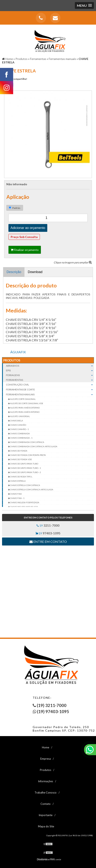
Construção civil (50, 385)
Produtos (12, 360)
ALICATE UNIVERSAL (20, 416)
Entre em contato (48, 541)
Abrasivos (50, 366)
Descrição (14, 272)
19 (48, 525)
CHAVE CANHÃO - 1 (19, 429)
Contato (46, 804)
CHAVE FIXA (16, 494)
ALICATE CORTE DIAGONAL (23, 399)
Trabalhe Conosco (46, 793)
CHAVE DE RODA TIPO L (21, 477)
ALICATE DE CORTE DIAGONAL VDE (26, 403)
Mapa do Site (46, 826)
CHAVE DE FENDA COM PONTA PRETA (28, 455)
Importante (46, 815)
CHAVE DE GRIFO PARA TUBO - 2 (25, 472)
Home (46, 747)
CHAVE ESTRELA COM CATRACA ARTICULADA (31, 489)
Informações (46, 781)
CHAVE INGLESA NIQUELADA (24, 507)
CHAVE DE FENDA (19, 451)
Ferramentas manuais (50, 395)
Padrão (14, 208)
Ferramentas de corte (50, 390)
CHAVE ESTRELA (18, 481)
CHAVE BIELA (16, 421)
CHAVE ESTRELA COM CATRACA (25, 485)
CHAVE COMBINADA (20, 433)
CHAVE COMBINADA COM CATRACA (27, 442)
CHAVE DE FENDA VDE (21, 459)
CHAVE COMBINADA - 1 (21, 438)
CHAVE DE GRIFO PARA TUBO (24, 464)
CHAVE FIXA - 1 (17, 498)
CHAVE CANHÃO (18, 425)
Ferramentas (50, 380)
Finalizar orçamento (25, 250)
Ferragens (50, 375)
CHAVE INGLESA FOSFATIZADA (24, 502)
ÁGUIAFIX (18, 352)
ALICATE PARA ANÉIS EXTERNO (25, 408)
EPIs (50, 370)
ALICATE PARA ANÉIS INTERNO (25, 412)
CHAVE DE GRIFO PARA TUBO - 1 (25, 468)
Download (35, 272)
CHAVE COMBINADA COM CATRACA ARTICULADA (34, 446)
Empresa (46, 759)
